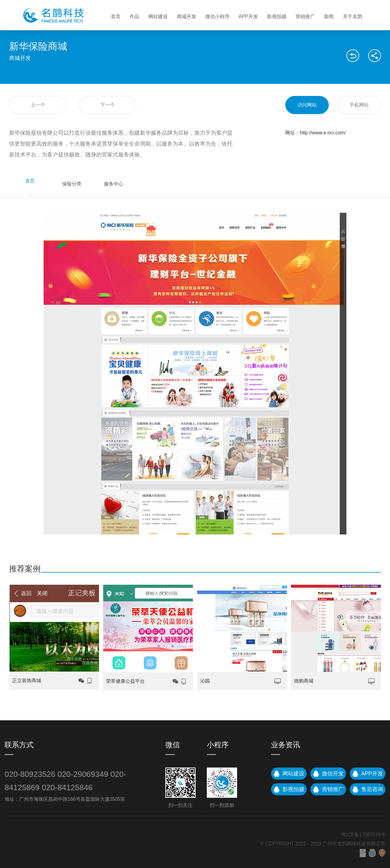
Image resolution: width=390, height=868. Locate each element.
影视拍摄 (277, 16)
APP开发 (248, 16)
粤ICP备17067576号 (363, 835)
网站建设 (158, 16)
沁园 (205, 681)
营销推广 (305, 16)
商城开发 (187, 16)
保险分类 (72, 184)
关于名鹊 (352, 16)
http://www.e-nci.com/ (323, 133)
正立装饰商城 (27, 681)
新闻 (329, 16)
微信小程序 (217, 16)
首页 (116, 16)
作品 (134, 16)
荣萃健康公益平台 (125, 681)
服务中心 (114, 184)
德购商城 (304, 681)
